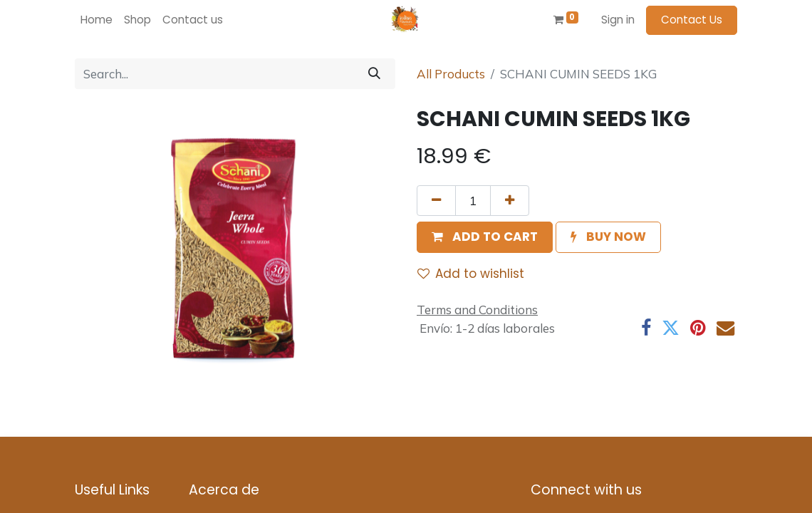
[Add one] (510, 201)
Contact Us (692, 20)
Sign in (618, 20)
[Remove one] (436, 201)
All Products (451, 74)
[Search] (374, 74)
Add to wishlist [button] (471, 274)
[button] (485, 237)
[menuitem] (97, 20)
